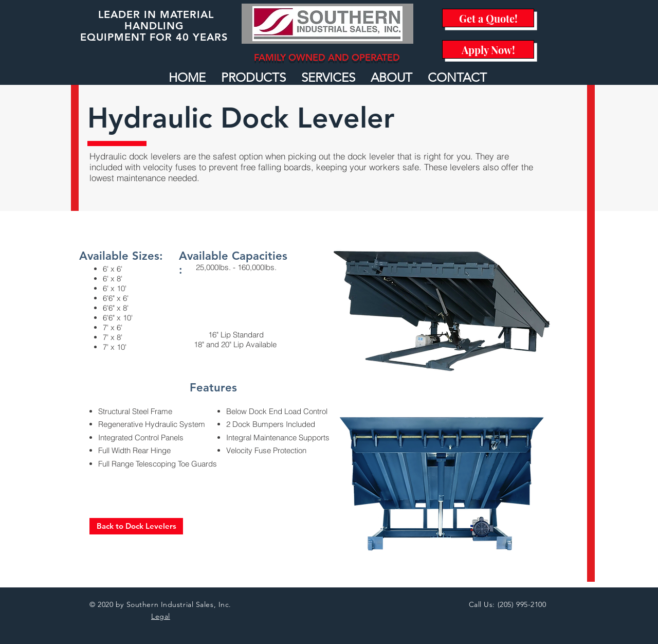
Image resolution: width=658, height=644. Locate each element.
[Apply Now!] (488, 49)
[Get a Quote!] (488, 18)
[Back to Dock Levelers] (136, 526)
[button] (253, 78)
